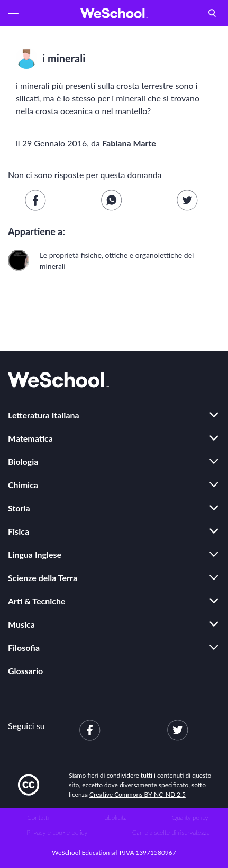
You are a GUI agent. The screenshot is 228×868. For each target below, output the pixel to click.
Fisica (19, 531)
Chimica (23, 485)
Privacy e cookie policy (57, 832)
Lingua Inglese (35, 554)
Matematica (30, 438)
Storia (19, 508)
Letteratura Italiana (44, 415)
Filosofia (24, 647)
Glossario (25, 671)
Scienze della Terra (43, 578)
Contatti (38, 818)
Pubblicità (114, 818)
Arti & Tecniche (37, 601)
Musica (21, 624)
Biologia (23, 461)
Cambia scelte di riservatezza (171, 832)
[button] (13, 13)
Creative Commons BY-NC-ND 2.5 (138, 794)
